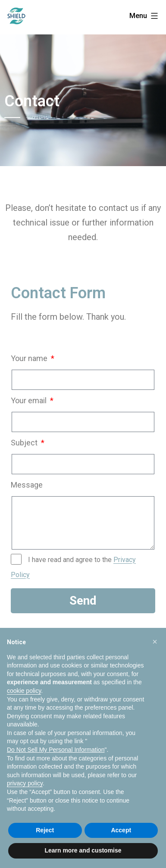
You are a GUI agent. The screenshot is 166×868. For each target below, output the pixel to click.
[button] (155, 642)
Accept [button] (121, 830)
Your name (30, 358)
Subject (25, 443)
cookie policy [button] (24, 691)
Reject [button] (45, 830)
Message (27, 485)
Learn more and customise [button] (83, 850)
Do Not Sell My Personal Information (56, 750)
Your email (30, 400)
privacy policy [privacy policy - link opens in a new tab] (25, 783)
